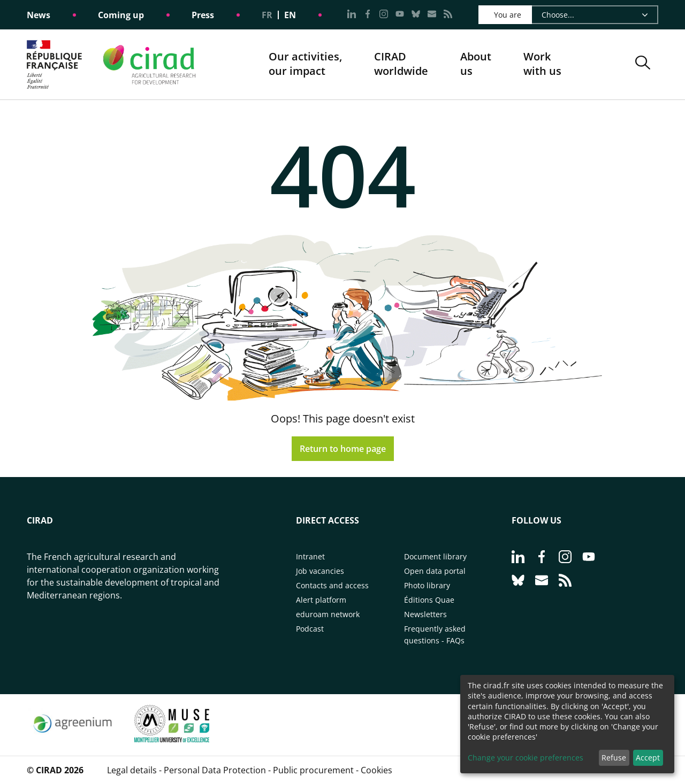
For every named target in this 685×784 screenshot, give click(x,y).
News (39, 15)
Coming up (121, 15)
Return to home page (343, 449)
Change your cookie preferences (526, 758)
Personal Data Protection (215, 770)
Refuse (614, 758)
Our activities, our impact (305, 64)
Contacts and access (332, 585)
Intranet (310, 556)
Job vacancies (320, 571)
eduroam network (328, 614)
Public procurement (313, 770)
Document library (435, 556)
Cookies (376, 770)
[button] (643, 64)
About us (476, 64)
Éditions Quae (429, 600)
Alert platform (321, 600)
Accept (648, 758)
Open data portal (435, 571)
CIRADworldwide (401, 64)
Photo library (427, 585)
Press (203, 15)
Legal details (132, 770)
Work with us (542, 64)
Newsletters (425, 614)
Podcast (310, 629)
